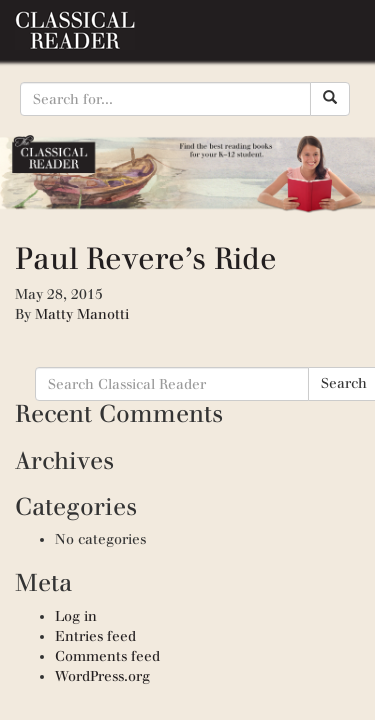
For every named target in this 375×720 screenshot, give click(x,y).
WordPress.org (102, 676)
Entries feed (95, 636)
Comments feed (107, 656)
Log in (76, 616)
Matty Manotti (82, 314)
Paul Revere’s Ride (146, 258)
